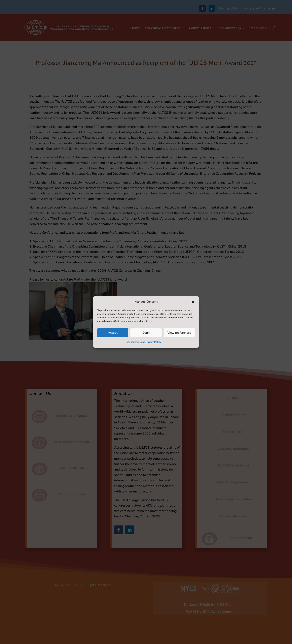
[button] (193, 302)
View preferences (179, 333)
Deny (146, 333)
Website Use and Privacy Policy (144, 342)
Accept (113, 333)
